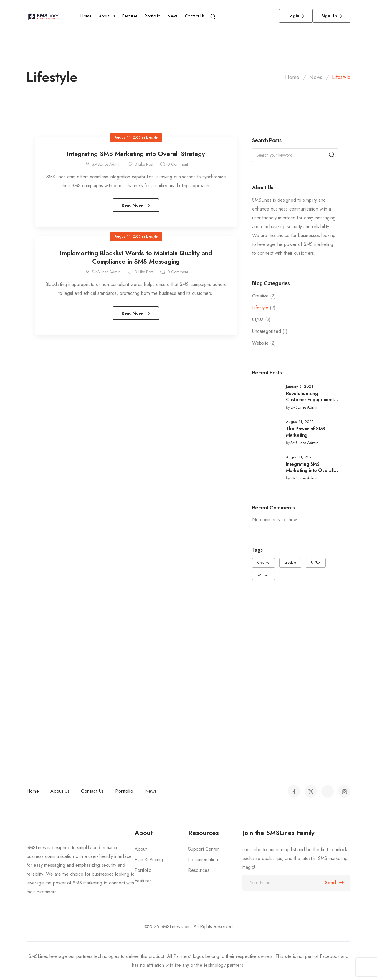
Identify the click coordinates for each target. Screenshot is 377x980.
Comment (178, 164)
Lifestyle (260, 308)
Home (86, 16)
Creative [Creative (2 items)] (263, 563)
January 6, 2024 (300, 387)
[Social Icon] (294, 791)
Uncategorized (267, 331)
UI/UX (258, 319)
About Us (107, 16)
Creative (260, 296)
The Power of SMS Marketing (306, 432)
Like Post (144, 164)
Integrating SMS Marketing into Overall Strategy (310, 470)
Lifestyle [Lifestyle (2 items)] (290, 563)
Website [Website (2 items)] (263, 575)
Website (260, 343)
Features (130, 16)
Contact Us (195, 16)
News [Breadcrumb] (316, 77)
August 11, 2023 (300, 422)
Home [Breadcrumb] (292, 77)
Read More (133, 205)
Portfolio (152, 16)
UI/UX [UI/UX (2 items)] (316, 563)
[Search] (214, 16)
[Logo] (45, 16)
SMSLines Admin (304, 408)
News (172, 16)
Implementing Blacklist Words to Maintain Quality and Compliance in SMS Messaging (136, 257)
